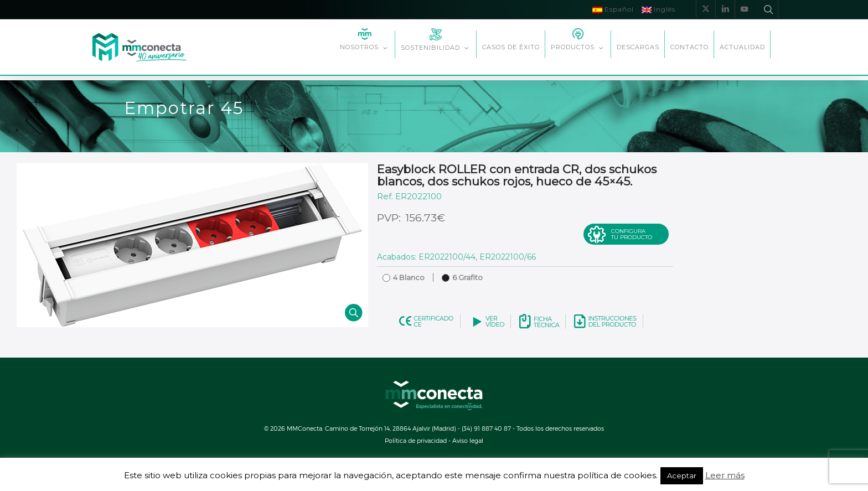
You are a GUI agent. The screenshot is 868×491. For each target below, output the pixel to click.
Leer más (725, 476)
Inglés (658, 9)
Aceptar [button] (682, 476)
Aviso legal (468, 440)
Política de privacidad (416, 440)
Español (613, 9)
